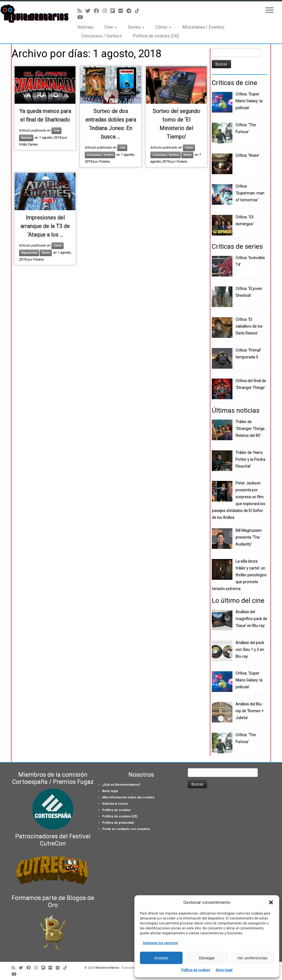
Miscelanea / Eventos (203, 27)
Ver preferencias (252, 958)
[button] (271, 902)
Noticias (85, 27)
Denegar (207, 958)
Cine (111, 27)
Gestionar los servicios (160, 943)
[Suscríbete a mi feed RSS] (81, 11)
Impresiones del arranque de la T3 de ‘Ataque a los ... (45, 226)
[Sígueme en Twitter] (90, 11)
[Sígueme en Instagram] (106, 11)
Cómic (163, 27)
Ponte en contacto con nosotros (126, 829)
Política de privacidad (118, 823)
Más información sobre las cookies (128, 797)
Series (136, 27)
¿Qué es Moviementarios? (121, 785)
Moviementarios (107, 968)
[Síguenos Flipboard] (114, 11)
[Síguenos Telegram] (131, 11)
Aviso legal (224, 970)
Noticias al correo (115, 804)
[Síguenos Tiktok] (139, 11)
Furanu (104, 161)
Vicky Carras (28, 144)
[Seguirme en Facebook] (98, 11)
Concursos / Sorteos (102, 36)
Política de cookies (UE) (156, 36)
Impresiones (29, 253)
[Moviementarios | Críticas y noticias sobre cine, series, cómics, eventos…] (33, 14)
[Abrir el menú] (270, 10)
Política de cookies (196, 970)
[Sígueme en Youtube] (82, 17)
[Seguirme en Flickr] (122, 11)
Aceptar (161, 958)
